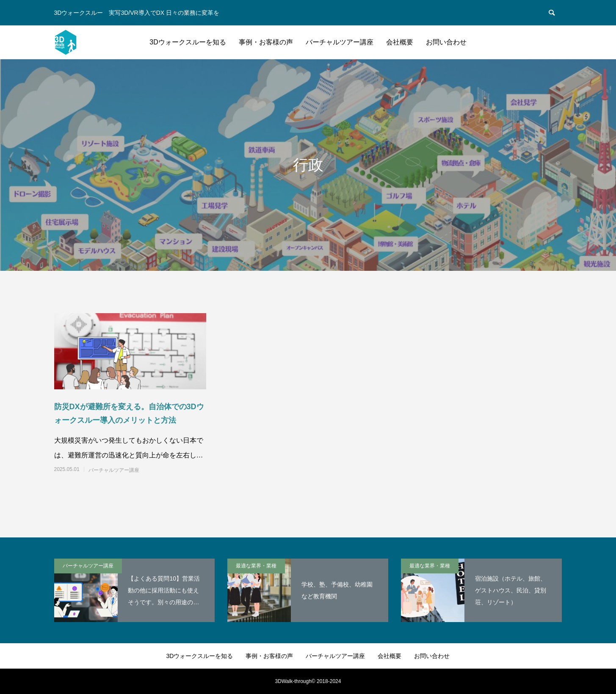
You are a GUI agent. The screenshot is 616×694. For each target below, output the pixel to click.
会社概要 (400, 42)
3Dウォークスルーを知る (188, 42)
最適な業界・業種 (256, 566)
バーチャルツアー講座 (340, 42)
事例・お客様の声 (266, 42)
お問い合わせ (446, 42)
